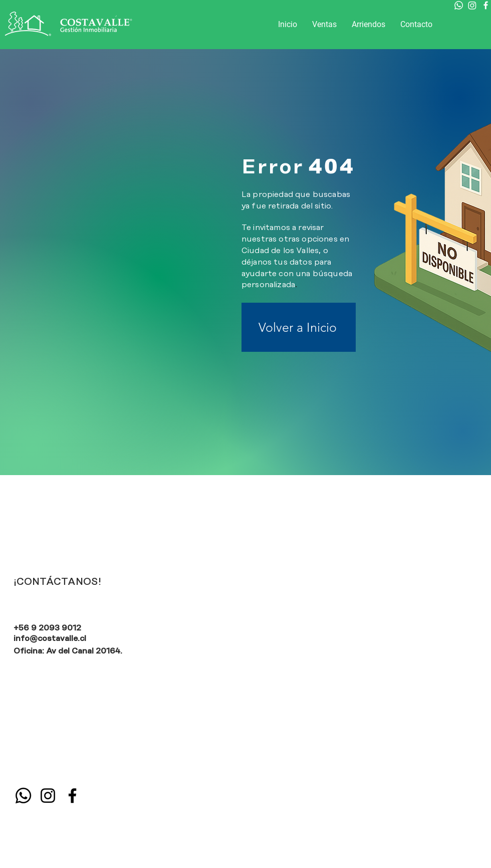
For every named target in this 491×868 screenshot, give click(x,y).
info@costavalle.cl (50, 638)
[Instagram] (472, 5)
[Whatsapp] (459, 5)
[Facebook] (486, 5)
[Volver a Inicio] (299, 327)
